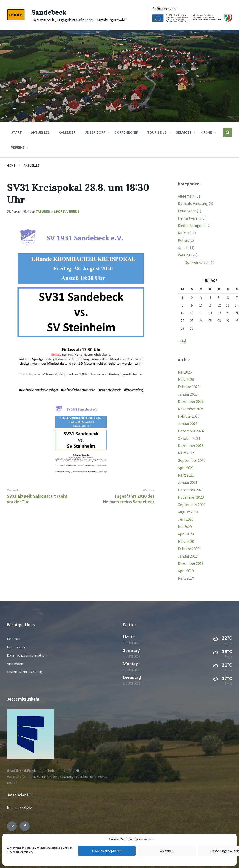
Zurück (13, 490)
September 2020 (191, 505)
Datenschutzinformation (27, 655)
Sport (59, 211)
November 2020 (191, 497)
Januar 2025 (188, 424)
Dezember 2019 (191, 563)
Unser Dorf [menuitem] (95, 132)
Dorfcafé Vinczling (193, 204)
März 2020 (186, 541)
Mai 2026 (185, 372)
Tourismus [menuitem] (157, 132)
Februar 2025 (189, 416)
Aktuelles (32, 165)
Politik (183, 240)
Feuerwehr (187, 211)
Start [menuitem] (17, 132)
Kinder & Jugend (192, 226)
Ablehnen (167, 851)
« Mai (182, 341)
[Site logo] (16, 19)
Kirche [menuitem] (206, 132)
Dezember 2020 (191, 490)
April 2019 (186, 571)
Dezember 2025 (191, 402)
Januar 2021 (188, 483)
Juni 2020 (186, 519)
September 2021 (191, 460)
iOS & (13, 808)
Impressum (16, 647)
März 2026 (186, 379)
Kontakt (14, 639)
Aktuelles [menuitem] (40, 132)
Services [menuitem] (184, 132)
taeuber (43, 211)
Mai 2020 (185, 527)
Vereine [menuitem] (18, 147)
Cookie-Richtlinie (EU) (24, 672)
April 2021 (186, 468)
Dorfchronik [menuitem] (126, 132)
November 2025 (191, 409)
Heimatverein (189, 218)
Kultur (183, 233)
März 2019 (186, 578)
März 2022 (186, 453)
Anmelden (15, 664)
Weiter (148, 490)
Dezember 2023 (191, 446)
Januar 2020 (188, 556)
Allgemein (186, 196)
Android (26, 808)
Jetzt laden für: (20, 795)
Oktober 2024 (189, 438)
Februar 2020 (189, 549)
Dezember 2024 (191, 431)
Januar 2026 (188, 394)
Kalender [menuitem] (67, 132)
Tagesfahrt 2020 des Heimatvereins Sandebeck (129, 499)
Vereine (73, 211)
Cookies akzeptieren (107, 851)
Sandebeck (49, 12)
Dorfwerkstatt (197, 262)
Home (11, 165)
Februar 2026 (189, 387)
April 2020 (186, 534)
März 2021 (186, 475)
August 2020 (188, 512)
